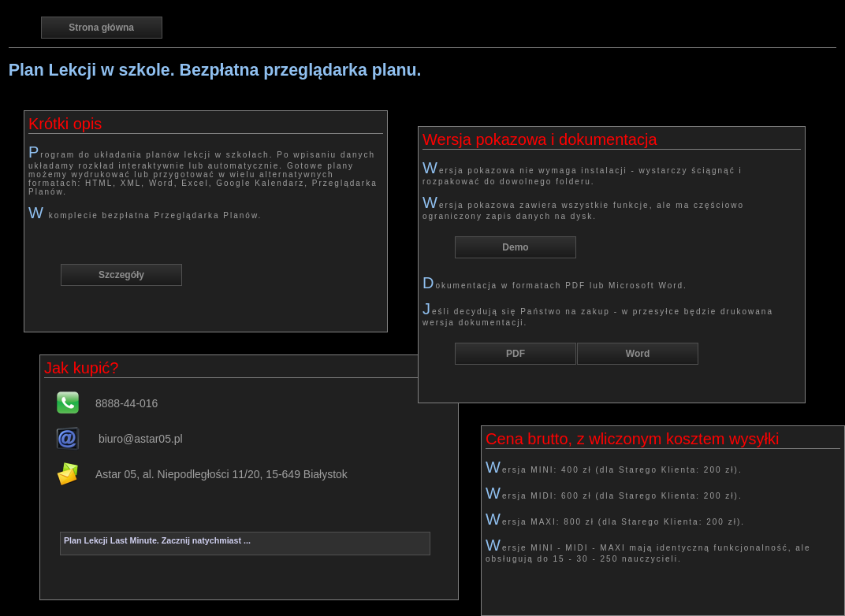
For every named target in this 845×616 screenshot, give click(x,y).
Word (638, 354)
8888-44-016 (127, 403)
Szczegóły (121, 275)
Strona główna (101, 28)
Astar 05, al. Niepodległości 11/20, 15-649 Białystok (221, 474)
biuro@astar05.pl (139, 439)
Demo (515, 247)
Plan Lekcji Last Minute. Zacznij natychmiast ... (157, 540)
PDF (516, 354)
